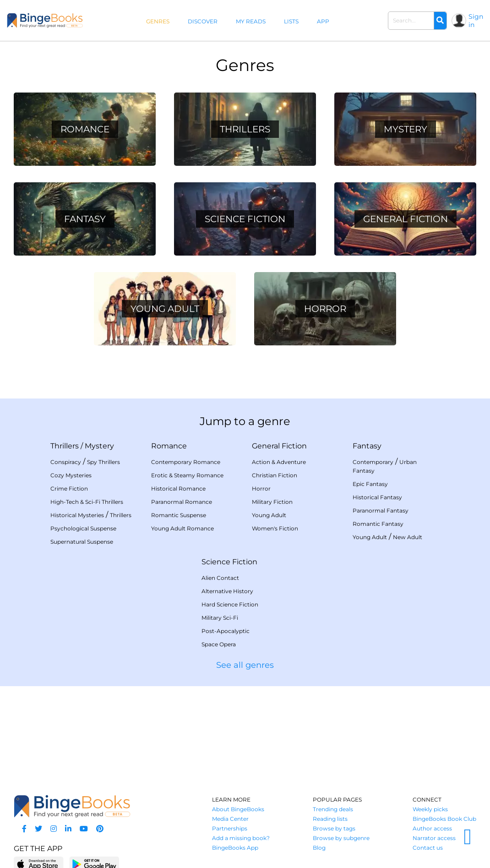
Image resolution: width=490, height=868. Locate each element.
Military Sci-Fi (220, 618)
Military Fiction (272, 502)
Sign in (476, 21)
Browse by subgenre (341, 838)
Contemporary (373, 462)
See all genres (245, 665)
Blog (319, 848)
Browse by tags (334, 828)
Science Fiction (229, 562)
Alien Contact (220, 578)
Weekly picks (430, 809)
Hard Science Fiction (230, 604)
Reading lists (330, 819)
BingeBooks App (235, 848)
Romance (169, 446)
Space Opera (219, 644)
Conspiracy (66, 462)
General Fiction (279, 446)
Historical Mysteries (77, 515)
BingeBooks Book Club (444, 819)
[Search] (440, 21)
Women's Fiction (275, 528)
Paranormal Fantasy (381, 510)
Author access (432, 828)
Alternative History (227, 591)
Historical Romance (178, 489)
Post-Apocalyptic (226, 631)
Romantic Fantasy (378, 524)
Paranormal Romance (182, 502)
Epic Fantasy (370, 484)
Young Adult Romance (182, 528)
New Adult (408, 537)
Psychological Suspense (83, 528)
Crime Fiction (69, 489)
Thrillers (65, 446)
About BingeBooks (238, 809)
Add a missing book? (241, 838)
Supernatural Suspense (82, 542)
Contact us (428, 848)
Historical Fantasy (377, 497)
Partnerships (230, 828)
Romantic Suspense (179, 515)
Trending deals (333, 809)
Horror (261, 489)
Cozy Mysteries (71, 475)
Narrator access (434, 838)
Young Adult (269, 515)
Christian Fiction (275, 475)
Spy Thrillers (103, 462)
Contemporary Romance (186, 462)
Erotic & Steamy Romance (187, 475)
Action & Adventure (279, 462)
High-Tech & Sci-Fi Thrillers (87, 502)
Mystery (99, 446)
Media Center (230, 819)
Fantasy (367, 446)
